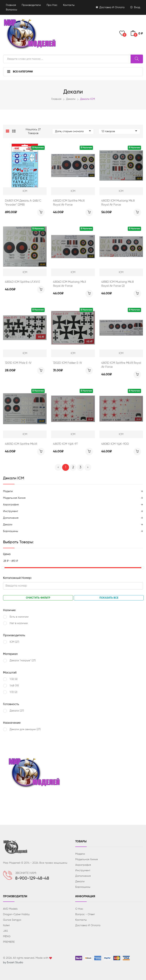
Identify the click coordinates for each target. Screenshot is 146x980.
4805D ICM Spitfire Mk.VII (21, 444)
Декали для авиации (25, 729)
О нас (79, 909)
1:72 (13, 692)
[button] (8, 131)
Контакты (69, 5)
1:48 (14, 686)
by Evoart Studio (13, 963)
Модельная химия (14, 498)
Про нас (52, 5)
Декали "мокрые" (23, 661)
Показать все (109, 598)
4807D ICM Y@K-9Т (65, 444)
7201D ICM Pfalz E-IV (18, 363)
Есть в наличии (19, 617)
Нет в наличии (19, 623)
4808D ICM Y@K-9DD (115, 444)
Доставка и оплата (110, 7)
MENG (7, 936)
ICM (14, 642)
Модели (8, 491)
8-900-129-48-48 (32, 878)
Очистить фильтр (38, 598)
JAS (5, 931)
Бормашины (11, 531)
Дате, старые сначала (73, 131)
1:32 (14, 679)
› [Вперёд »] (88, 467)
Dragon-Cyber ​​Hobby (16, 914)
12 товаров (119, 131)
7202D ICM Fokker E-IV (67, 363)
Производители (31, 5)
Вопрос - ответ (85, 914)
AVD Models (10, 909)
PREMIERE (9, 942)
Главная (11, 5)
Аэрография (11, 505)
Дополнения (11, 518)
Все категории (20, 71)
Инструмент (11, 511)
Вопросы (12, 10)
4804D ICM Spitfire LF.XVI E (22, 282)
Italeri (6, 925)
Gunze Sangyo (12, 920)
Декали (71, 99)
